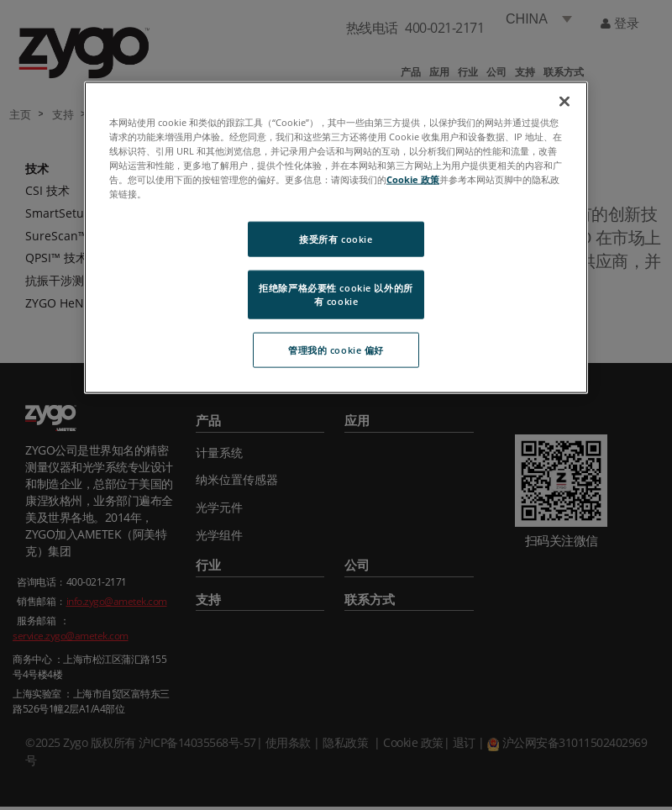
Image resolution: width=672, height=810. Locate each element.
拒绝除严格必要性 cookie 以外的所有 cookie (336, 295)
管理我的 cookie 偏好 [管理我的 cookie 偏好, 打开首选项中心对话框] (336, 349)
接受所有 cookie (336, 239)
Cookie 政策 (413, 179)
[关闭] (564, 101)
